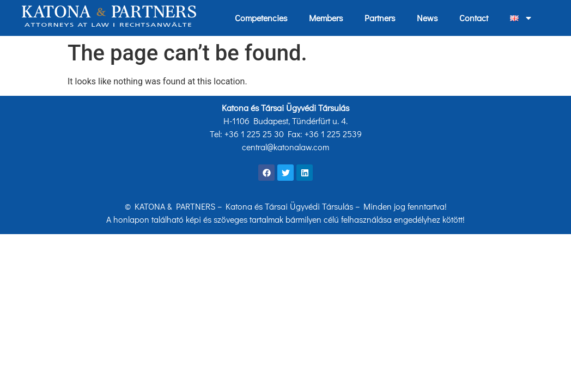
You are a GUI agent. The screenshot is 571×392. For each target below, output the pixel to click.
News (427, 18)
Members (326, 18)
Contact (474, 18)
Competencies (261, 18)
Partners (380, 18)
